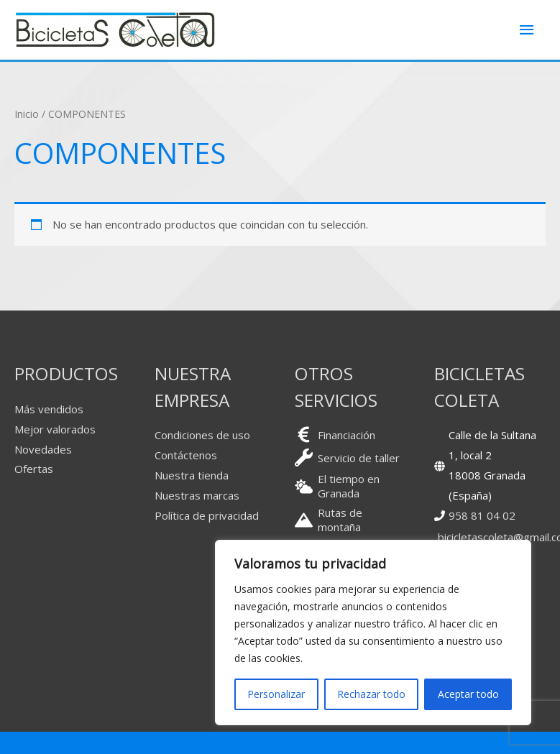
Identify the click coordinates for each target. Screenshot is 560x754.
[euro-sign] (335, 435)
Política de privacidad (207, 515)
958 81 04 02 (482, 515)
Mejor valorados (55, 429)
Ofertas (34, 469)
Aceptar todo (468, 694)
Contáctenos (186, 455)
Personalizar (276, 694)
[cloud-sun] (350, 486)
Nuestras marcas (197, 495)
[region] (373, 633)
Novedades (43, 449)
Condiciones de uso (202, 435)
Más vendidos (49, 409)
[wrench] (347, 458)
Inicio (27, 114)
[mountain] (350, 520)
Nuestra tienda (192, 475)
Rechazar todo (371, 694)
